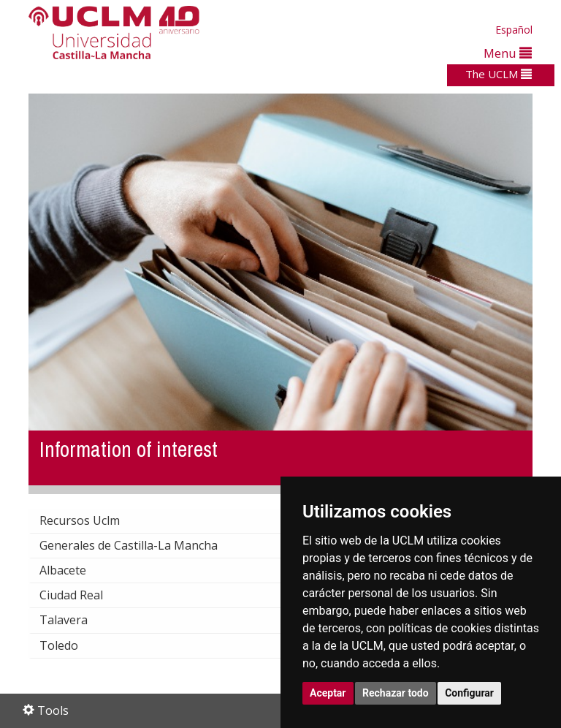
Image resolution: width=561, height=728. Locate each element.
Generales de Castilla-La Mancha (140, 545)
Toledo (70, 645)
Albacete (75, 570)
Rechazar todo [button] (396, 693)
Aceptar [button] (328, 693)
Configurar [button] (469, 693)
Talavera (75, 620)
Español (514, 30)
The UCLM (499, 74)
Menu (508, 53)
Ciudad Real (83, 595)
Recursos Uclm (91, 520)
